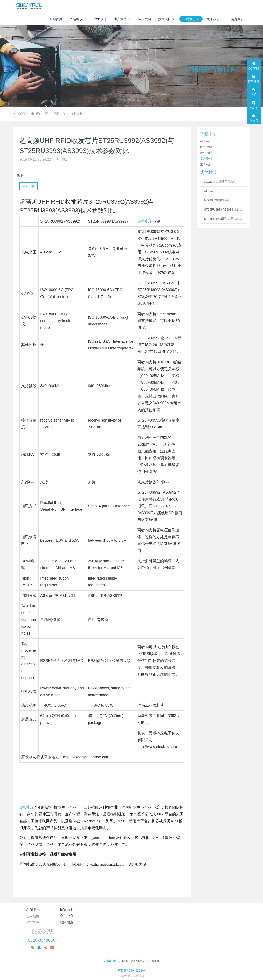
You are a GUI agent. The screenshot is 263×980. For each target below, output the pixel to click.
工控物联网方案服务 (208, 69)
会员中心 (112, 910)
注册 (246, 6)
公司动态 (33, 916)
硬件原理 (206, 153)
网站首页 (56, 19)
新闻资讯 (33, 910)
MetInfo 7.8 (134, 962)
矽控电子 (145, 221)
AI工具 (205, 141)
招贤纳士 (72, 910)
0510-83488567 (200, 921)
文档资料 (77, 114)
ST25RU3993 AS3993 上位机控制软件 (223, 209)
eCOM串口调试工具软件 (220, 182)
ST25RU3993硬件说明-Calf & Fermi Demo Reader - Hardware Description (223, 219)
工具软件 (206, 165)
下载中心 (59, 114)
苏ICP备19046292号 (131, 951)
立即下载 (28, 186)
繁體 (131, 970)
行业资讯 (33, 922)
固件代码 (206, 147)
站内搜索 (151, 910)
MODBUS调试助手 (216, 200)
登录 (237, 6)
